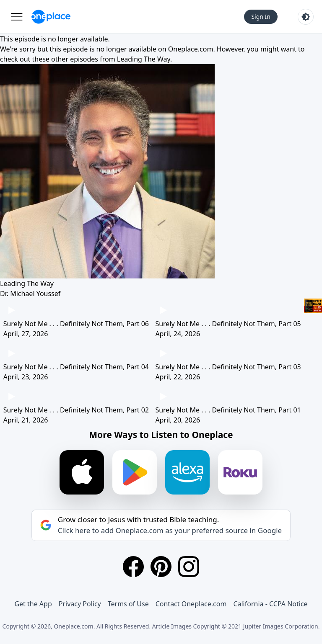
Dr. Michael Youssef (30, 294)
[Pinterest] (161, 567)
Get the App (33, 604)
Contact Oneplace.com (191, 604)
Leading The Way (144, 59)
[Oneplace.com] (51, 17)
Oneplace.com (191, 49)
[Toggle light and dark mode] (306, 17)
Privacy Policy (80, 604)
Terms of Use (128, 604)
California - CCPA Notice (270, 604)
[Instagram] (189, 567)
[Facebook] (133, 567)
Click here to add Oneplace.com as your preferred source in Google (170, 531)
